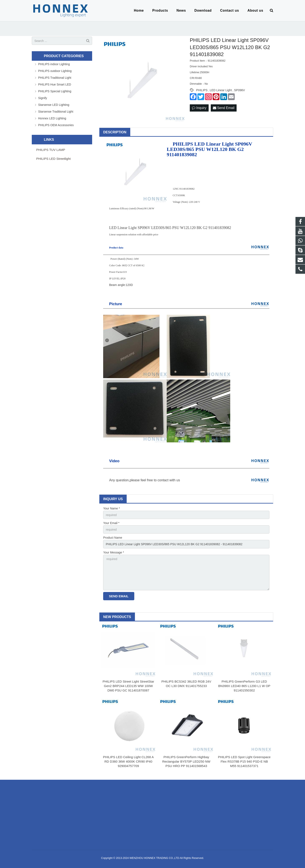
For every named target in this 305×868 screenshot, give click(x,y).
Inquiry (199, 108)
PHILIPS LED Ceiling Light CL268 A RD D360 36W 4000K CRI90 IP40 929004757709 (128, 761)
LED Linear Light (221, 90)
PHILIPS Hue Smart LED (55, 84)
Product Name (113, 538)
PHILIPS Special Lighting (55, 91)
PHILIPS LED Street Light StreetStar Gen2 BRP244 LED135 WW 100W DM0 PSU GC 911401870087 (128, 686)
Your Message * (114, 552)
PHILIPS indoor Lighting (54, 64)
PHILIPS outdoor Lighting (55, 71)
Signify (43, 98)
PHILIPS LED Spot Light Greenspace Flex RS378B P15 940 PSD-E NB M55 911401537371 (244, 761)
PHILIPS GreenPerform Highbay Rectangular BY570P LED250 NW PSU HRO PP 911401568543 (186, 761)
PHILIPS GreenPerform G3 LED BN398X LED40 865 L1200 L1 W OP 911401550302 (244, 686)
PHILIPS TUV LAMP (51, 150)
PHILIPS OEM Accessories (56, 125)
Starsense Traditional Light (56, 112)
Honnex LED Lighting (52, 118)
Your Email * (111, 523)
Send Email (224, 108)
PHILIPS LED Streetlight (53, 159)
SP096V (239, 90)
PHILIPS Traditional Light (55, 78)
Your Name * (112, 508)
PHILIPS (202, 90)
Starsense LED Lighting (54, 105)
